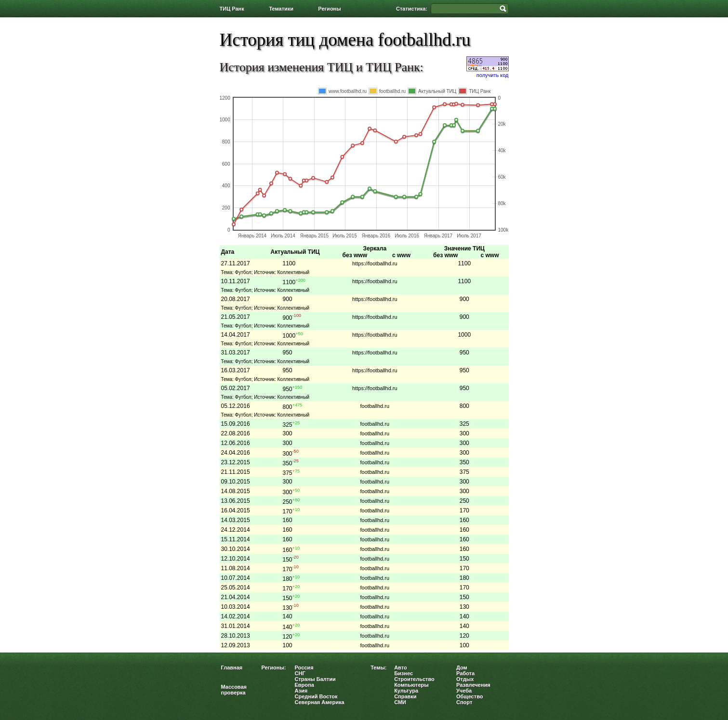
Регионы (329, 9)
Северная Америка (320, 702)
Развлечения (473, 685)
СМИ (400, 702)
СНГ (300, 673)
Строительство (414, 679)
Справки (405, 696)
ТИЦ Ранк (232, 9)
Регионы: (274, 668)
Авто (401, 668)
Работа (465, 673)
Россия (304, 668)
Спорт (464, 702)
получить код (493, 75)
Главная (232, 668)
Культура (406, 691)
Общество (470, 696)
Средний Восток (316, 696)
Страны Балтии (315, 679)
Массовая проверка (234, 690)
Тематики (281, 9)
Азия (301, 691)
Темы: (378, 668)
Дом (462, 668)
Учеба (464, 691)
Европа (304, 685)
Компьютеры (411, 685)
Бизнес (404, 673)
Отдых (465, 679)
